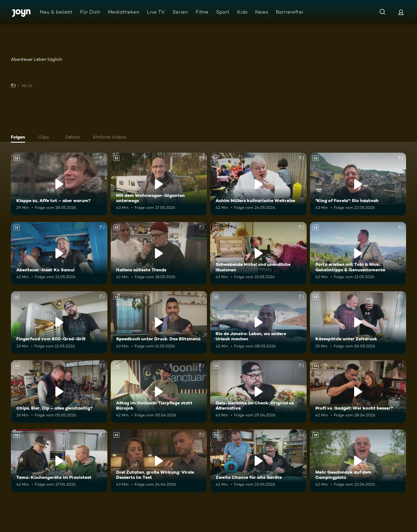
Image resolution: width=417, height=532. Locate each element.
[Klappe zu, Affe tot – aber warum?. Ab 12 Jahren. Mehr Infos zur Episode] (59, 184)
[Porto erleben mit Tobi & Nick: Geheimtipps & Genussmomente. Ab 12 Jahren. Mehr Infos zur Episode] (358, 253)
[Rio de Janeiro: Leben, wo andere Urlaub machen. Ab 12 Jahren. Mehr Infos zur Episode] (258, 323)
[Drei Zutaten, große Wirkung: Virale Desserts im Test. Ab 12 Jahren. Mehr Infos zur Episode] (159, 461)
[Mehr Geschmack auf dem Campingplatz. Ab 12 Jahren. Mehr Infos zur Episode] (358, 461)
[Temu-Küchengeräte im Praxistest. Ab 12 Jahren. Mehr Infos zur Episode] (59, 461)
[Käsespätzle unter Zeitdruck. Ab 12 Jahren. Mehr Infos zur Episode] (358, 323)
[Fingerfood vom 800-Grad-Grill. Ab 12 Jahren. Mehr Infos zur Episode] (59, 323)
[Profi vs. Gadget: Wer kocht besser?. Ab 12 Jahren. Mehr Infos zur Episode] (358, 392)
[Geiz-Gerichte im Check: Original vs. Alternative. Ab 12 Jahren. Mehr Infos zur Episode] (258, 392)
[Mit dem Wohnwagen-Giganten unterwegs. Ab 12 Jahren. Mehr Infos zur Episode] (159, 184)
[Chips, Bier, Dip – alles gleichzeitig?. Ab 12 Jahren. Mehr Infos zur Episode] (59, 392)
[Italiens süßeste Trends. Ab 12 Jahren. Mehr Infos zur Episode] (159, 253)
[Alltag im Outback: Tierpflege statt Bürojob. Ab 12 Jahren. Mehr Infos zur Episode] (159, 392)
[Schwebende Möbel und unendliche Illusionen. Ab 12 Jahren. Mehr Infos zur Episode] (258, 253)
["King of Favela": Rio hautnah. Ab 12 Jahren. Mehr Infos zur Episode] (358, 184)
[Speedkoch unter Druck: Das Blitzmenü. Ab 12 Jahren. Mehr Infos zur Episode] (159, 323)
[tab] (19, 138)
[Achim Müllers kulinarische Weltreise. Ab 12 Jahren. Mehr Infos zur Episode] (258, 184)
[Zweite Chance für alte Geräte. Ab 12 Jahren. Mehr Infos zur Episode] (258, 461)
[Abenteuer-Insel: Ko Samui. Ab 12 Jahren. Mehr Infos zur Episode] (59, 253)
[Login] (401, 12)
